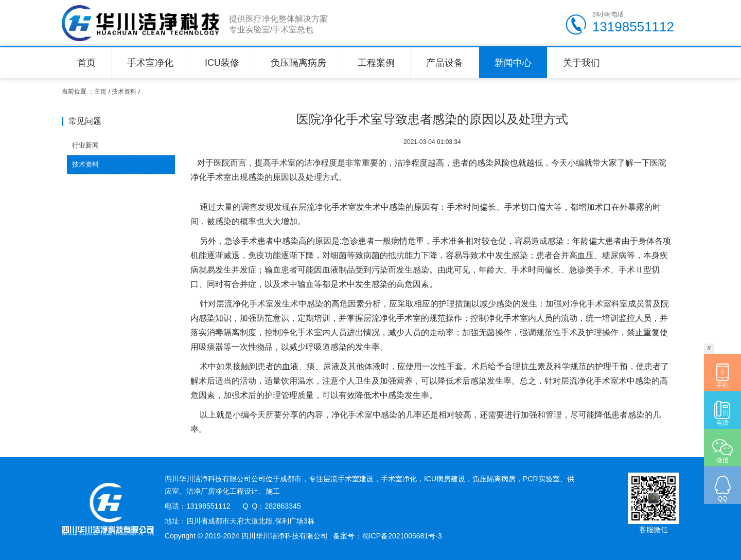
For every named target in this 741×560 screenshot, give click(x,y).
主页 (100, 92)
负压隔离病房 (298, 63)
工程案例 (376, 63)
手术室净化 (150, 63)
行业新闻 (85, 145)
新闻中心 (513, 63)
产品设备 (445, 63)
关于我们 (581, 63)
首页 (86, 63)
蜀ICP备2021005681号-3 (402, 536)
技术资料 (124, 92)
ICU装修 (222, 63)
